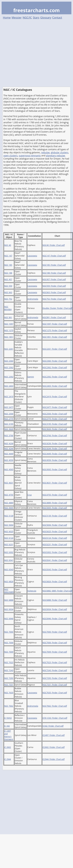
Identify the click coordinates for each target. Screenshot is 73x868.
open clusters (10, 156)
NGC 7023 (9, 662)
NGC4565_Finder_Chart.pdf (55, 469)
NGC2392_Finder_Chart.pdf (55, 377)
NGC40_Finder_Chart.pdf (54, 245)
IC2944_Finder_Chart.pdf (54, 759)
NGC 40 (8, 245)
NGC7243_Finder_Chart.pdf (55, 670)
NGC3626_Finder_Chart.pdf (55, 429)
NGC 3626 (9, 429)
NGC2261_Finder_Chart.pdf (55, 349)
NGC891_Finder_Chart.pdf (54, 317)
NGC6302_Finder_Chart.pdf (55, 552)
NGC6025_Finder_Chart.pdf (55, 532)
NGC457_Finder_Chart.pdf (54, 279)
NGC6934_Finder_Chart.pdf (55, 609)
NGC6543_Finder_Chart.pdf (55, 570)
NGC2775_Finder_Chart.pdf (55, 419)
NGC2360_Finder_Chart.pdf (55, 361)
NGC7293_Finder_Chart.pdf (55, 678)
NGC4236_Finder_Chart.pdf (55, 444)
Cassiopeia (32, 256)
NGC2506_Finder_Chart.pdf (55, 414)
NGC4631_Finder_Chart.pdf (55, 483)
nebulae (45, 152)
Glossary (46, 17)
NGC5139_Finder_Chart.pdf (55, 516)
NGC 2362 (9, 367)
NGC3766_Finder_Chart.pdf (55, 436)
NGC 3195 (9, 424)
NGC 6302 (9, 552)
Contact (57, 17)
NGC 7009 (9, 652)
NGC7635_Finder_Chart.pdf (55, 693)
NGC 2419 (9, 397)
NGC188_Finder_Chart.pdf (54, 273)
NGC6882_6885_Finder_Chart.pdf (57, 591)
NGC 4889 (9, 503)
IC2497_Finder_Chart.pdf (54, 735)
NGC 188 (8, 273)
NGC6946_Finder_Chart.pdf (55, 619)
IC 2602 (8, 747)
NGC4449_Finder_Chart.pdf (55, 454)
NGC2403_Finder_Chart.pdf (55, 386)
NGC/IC (27, 17)
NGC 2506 (9, 414)
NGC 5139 (9, 516)
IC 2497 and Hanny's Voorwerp (9, 735)
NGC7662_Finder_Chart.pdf (55, 706)
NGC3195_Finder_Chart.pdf (55, 424)
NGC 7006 (9, 643)
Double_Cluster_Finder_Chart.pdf (57, 308)
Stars (36, 17)
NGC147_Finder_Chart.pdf (54, 256)
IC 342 (7, 726)
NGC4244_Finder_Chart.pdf (55, 449)
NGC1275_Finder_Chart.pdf (55, 330)
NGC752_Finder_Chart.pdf (54, 299)
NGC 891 (8, 317)
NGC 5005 (9, 508)
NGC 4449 (9, 454)
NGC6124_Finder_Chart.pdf (55, 538)
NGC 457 (8, 279)
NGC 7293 (9, 678)
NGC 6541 (9, 560)
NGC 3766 (9, 436)
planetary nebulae (55, 156)
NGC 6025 (9, 532)
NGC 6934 (9, 609)
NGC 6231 (9, 545)
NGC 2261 (9, 349)
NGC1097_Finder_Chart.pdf (55, 324)
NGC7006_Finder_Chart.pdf (55, 643)
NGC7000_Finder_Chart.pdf (55, 632)
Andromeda (33, 299)
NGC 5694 (9, 525)
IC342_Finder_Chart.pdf (53, 726)
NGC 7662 (9, 706)
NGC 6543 (9, 570)
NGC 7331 (9, 685)
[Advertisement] (30, 53)
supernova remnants (30, 156)
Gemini (31, 377)
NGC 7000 (9, 632)
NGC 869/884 (8, 308)
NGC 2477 (9, 407)
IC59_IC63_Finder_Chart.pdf (55, 718)
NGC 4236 (9, 444)
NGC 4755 (9, 495)
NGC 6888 (9, 600)
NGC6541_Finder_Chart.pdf (55, 560)
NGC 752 (8, 299)
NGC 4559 (9, 460)
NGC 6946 (9, 619)
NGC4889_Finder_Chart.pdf (55, 503)
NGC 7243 (9, 670)
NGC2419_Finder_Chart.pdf (55, 397)
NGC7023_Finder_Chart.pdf (55, 662)
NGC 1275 (9, 330)
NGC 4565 (9, 469)
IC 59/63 (8, 718)
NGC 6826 (9, 582)
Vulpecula (32, 591)
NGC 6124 (9, 538)
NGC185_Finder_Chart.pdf (54, 265)
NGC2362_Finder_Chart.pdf (55, 367)
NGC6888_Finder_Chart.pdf (55, 600)
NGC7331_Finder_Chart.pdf (55, 685)
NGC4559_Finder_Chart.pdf (55, 460)
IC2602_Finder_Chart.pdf (54, 747)
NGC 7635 (9, 693)
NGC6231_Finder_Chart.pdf (55, 545)
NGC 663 (8, 292)
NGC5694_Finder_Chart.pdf (55, 525)
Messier (17, 17)
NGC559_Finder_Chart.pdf (54, 286)
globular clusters (60, 152)
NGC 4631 (9, 483)
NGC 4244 (9, 449)
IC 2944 (8, 759)
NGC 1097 (9, 324)
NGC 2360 (9, 361)
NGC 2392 (9, 377)
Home (7, 17)
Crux (30, 495)
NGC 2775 (9, 419)
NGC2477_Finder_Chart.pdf (55, 407)
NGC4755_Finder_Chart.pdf (55, 495)
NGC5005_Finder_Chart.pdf (55, 508)
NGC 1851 (9, 337)
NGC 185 (8, 265)
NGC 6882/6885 (9, 591)
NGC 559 (8, 286)
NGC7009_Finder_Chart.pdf (55, 652)
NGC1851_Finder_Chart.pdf (55, 337)
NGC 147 (8, 256)
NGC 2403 (9, 386)
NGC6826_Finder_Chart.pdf (55, 582)
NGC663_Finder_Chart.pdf (54, 292)
